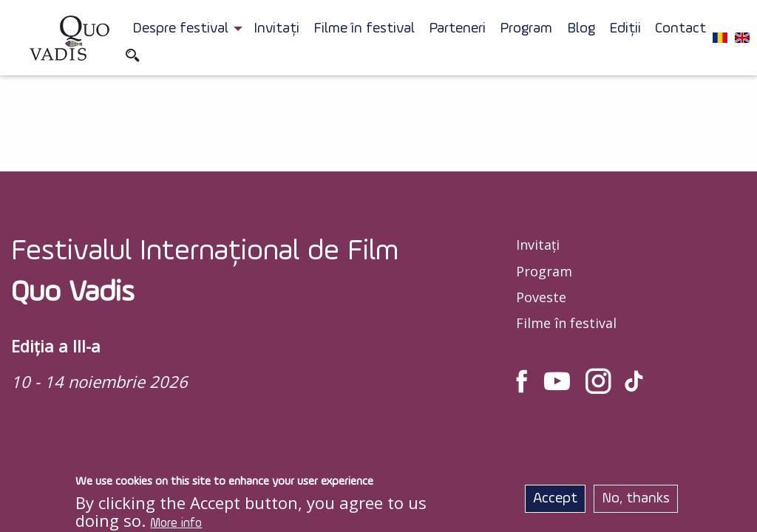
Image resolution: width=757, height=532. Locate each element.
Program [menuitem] (526, 29)
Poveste (541, 297)
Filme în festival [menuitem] (364, 29)
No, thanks (636, 502)
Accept (555, 502)
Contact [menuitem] (680, 29)
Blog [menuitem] (581, 29)
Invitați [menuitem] (276, 29)
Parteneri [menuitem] (457, 29)
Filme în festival (566, 323)
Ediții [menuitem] (625, 29)
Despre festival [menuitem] (180, 29)
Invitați (538, 245)
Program (544, 271)
